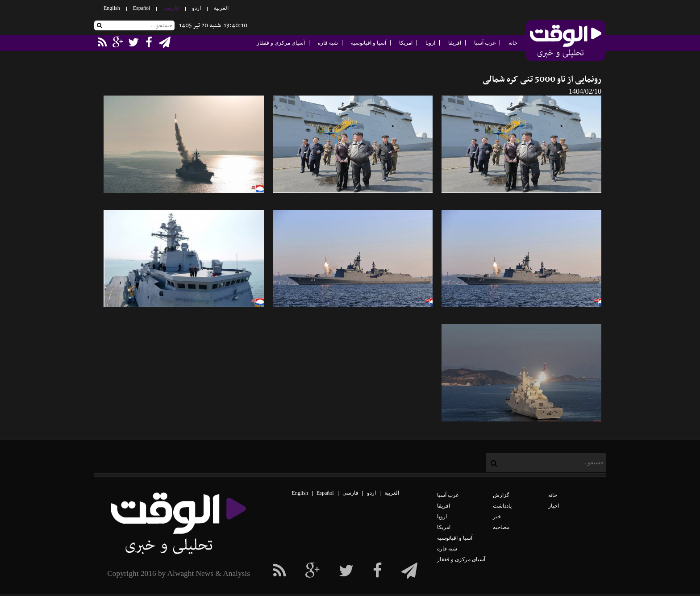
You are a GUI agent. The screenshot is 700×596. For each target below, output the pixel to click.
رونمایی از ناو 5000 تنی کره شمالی (542, 80)
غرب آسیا (485, 43)
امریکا (406, 43)
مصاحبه (501, 527)
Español (142, 8)
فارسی (171, 8)
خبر (497, 517)
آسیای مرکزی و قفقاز (281, 43)
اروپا (430, 43)
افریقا (455, 43)
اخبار (554, 506)
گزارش (501, 495)
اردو (196, 8)
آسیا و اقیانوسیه (369, 43)
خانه (513, 43)
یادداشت (502, 506)
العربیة (221, 8)
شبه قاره (328, 43)
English (112, 8)
